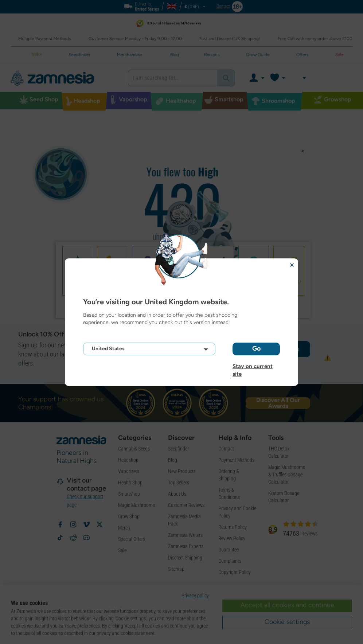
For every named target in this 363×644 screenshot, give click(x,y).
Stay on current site (253, 366)
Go (256, 348)
